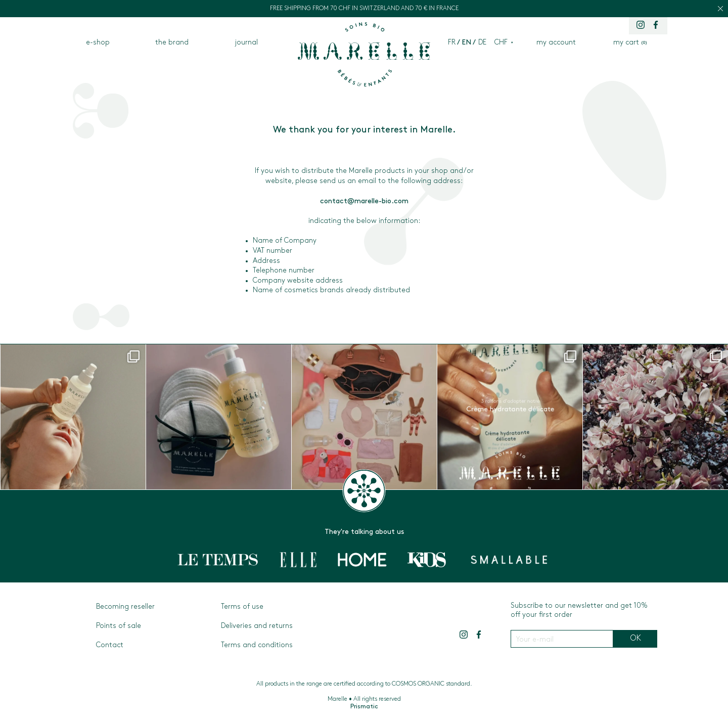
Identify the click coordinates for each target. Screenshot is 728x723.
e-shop (98, 43)
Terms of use (242, 607)
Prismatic (364, 707)
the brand (172, 43)
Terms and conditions (257, 645)
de (482, 43)
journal (246, 43)
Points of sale (119, 626)
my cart (630, 43)
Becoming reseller (125, 607)
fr (452, 43)
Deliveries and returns (257, 626)
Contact (110, 645)
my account (556, 43)
